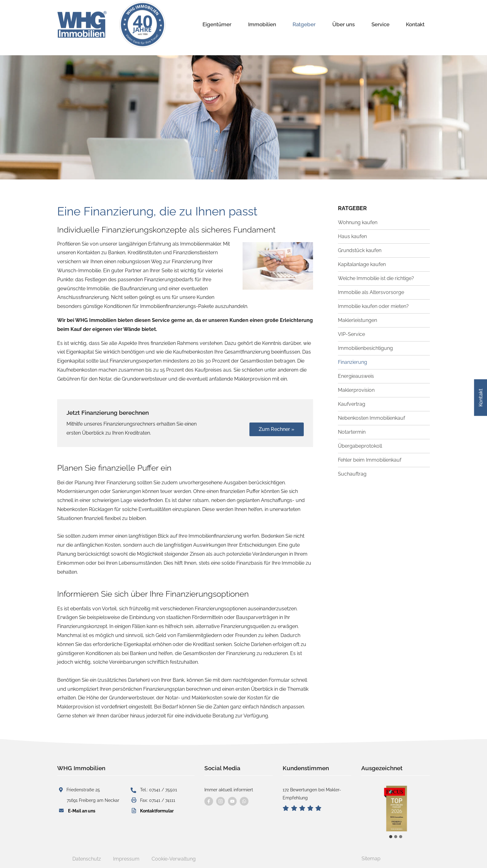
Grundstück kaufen (360, 250)
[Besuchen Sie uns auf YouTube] (232, 801)
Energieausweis (356, 376)
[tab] (391, 837)
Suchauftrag (352, 474)
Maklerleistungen (357, 320)
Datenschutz (87, 859)
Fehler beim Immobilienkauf (370, 460)
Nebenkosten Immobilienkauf (371, 418)
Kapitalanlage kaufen (362, 264)
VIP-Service (351, 334)
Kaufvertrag (352, 404)
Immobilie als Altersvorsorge (371, 292)
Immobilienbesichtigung (365, 348)
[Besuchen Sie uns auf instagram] (221, 801)
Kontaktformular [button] (157, 811)
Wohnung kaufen (358, 222)
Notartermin (352, 432)
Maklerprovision (356, 390)
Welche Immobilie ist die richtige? (376, 278)
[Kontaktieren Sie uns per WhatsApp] (244, 801)
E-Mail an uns (82, 811)
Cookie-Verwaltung (174, 859)
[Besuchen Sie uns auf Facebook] (209, 801)
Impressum (126, 859)
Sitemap (371, 859)
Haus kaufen (352, 236)
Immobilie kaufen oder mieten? (373, 306)
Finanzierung (353, 362)
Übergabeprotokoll (360, 446)
